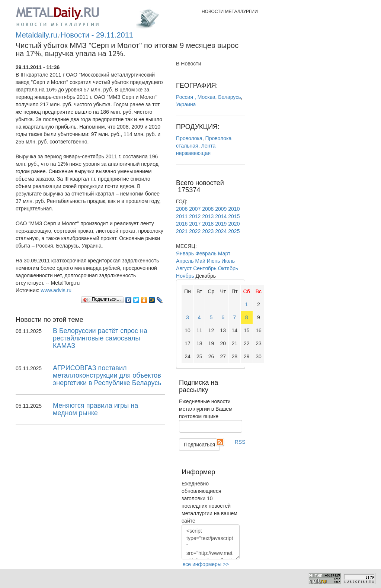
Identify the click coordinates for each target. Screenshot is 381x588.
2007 (195, 209)
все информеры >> (206, 564)
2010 (234, 209)
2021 (182, 231)
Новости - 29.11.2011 (97, 35)
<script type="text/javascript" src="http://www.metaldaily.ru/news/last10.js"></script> (211, 542)
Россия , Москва (196, 97)
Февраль (206, 253)
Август (184, 268)
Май (200, 261)
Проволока (189, 138)
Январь (185, 253)
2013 (208, 216)
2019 (221, 224)
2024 (221, 231)
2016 (182, 224)
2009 (221, 209)
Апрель (185, 261)
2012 (195, 216)
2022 (195, 231)
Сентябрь (205, 268)
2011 (182, 216)
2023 (208, 231)
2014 (221, 216)
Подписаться (199, 445)
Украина (186, 104)
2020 (234, 224)
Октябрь (228, 268)
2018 (208, 224)
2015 (234, 216)
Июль (228, 261)
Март (224, 253)
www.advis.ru (56, 290)
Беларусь (229, 97)
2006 (182, 209)
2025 (234, 231)
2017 (195, 224)
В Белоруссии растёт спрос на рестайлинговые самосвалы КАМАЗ (100, 338)
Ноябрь (185, 276)
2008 (208, 209)
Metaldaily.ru (36, 35)
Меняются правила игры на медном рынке (95, 409)
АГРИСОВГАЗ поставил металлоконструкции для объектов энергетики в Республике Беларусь (107, 375)
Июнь (214, 261)
